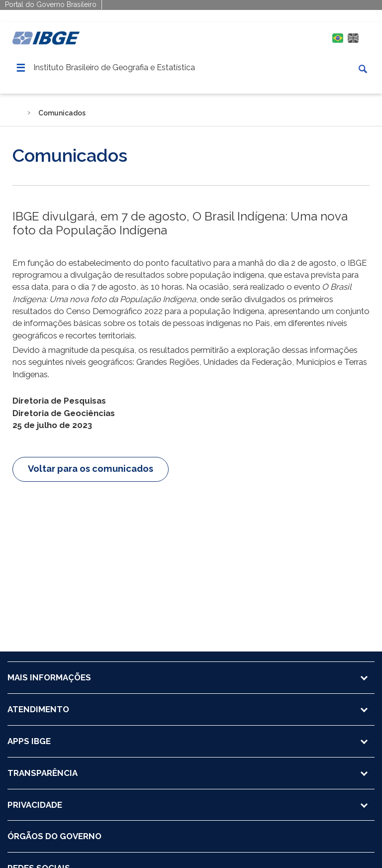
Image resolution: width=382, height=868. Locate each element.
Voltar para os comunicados (91, 469)
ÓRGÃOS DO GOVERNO (54, 836)
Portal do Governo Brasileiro (51, 4)
